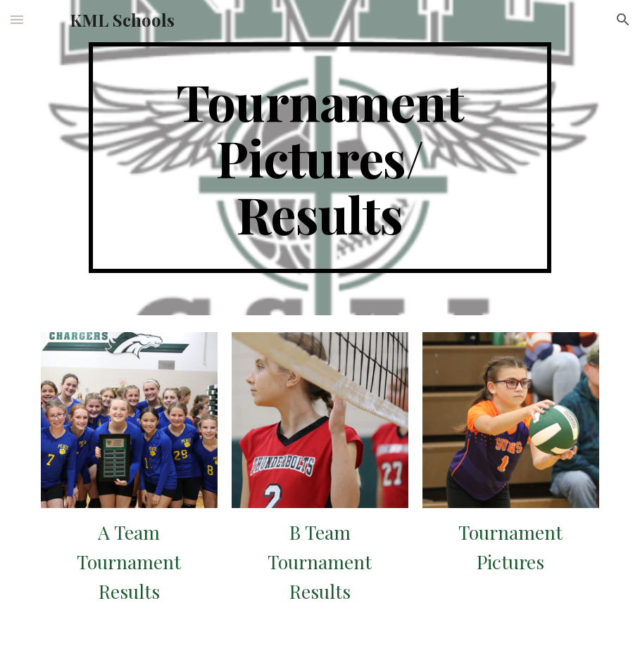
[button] (17, 19)
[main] (320, 158)
